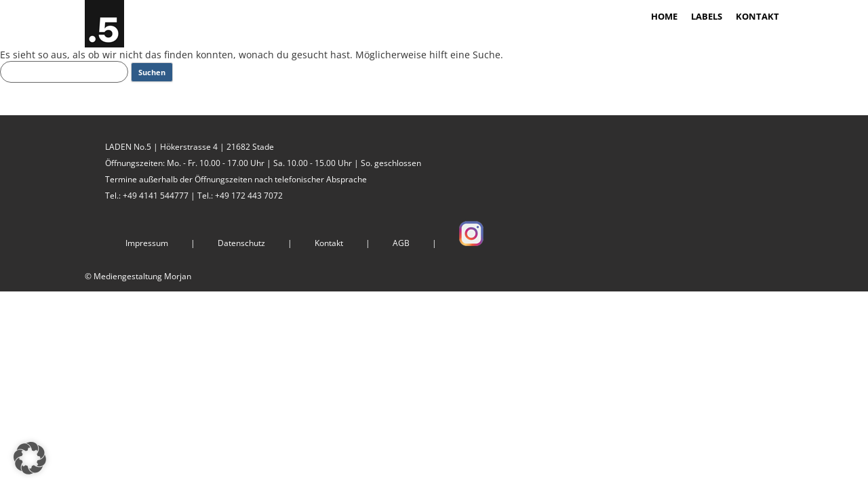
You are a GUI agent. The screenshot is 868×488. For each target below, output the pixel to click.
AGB (401, 243)
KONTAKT (757, 16)
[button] (30, 458)
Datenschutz (241, 243)
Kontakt (329, 243)
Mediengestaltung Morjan (142, 276)
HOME (664, 16)
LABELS (707, 16)
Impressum (147, 243)
